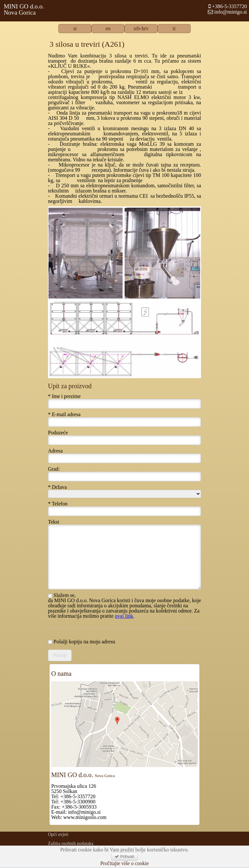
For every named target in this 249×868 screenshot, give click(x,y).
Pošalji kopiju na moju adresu (82, 642)
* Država (57, 487)
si (75, 29)
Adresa (55, 451)
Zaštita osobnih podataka (71, 843)
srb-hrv (141, 29)
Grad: (54, 469)
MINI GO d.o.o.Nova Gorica (24, 9)
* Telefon (58, 504)
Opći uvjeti (58, 834)
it (174, 29)
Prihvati (124, 856)
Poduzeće (58, 433)
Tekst (53, 522)
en (108, 29)
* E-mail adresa (64, 415)
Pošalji (60, 655)
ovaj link (124, 616)
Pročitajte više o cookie (124, 863)
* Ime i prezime (64, 396)
